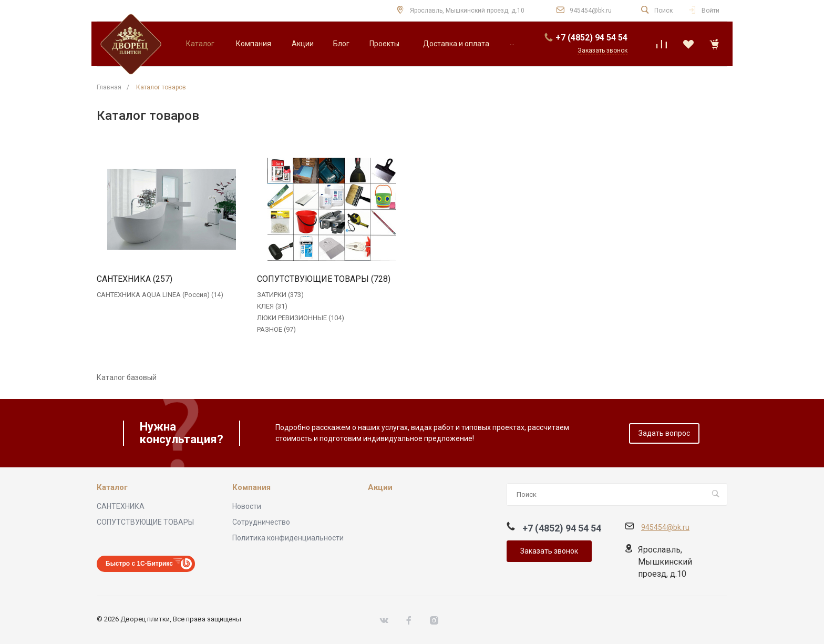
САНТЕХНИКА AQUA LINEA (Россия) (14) (160, 295)
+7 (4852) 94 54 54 (591, 38)
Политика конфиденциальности (288, 538)
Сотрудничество (261, 522)
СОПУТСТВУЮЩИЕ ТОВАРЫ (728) (324, 279)
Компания (251, 488)
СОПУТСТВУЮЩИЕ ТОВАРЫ (145, 522)
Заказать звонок (549, 551)
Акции (380, 488)
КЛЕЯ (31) (272, 306)
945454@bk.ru (591, 11)
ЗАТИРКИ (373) (280, 295)
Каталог (112, 488)
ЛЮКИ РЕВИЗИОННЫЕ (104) (301, 318)
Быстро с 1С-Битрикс (139, 564)
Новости (247, 506)
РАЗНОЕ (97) (276, 329)
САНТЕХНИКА (121, 506)
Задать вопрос (664, 433)
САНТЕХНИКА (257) (135, 279)
